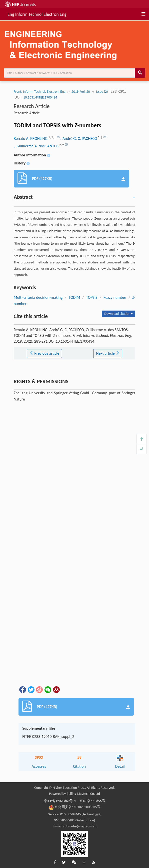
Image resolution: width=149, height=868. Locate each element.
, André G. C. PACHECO (79, 138)
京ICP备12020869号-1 (60, 801)
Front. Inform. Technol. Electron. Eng (40, 92)
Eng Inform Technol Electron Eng (37, 14)
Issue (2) (102, 92)
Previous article (44, 353)
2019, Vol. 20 (81, 92)
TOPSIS (92, 297)
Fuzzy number (115, 297)
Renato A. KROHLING (31, 138)
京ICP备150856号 (92, 801)
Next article (108, 353)
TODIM (74, 297)
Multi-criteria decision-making (38, 297)
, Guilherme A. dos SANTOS (37, 146)
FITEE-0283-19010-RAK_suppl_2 (48, 737)
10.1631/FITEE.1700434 (40, 97)
